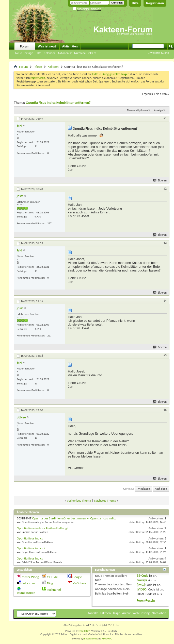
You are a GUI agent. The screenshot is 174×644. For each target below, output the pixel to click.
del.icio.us (28, 583)
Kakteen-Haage (110, 613)
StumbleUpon (26, 593)
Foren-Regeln (146, 600)
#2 (165, 189)
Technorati (54, 590)
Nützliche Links (84, 53)
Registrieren (155, 3)
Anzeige (158, 110)
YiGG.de (52, 577)
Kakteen (53, 67)
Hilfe (135, 3)
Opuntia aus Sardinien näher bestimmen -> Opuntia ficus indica (74, 518)
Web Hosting (141, 613)
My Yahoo (79, 583)
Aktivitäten (70, 46)
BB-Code (143, 576)
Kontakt (93, 613)
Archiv (126, 613)
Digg (50, 583)
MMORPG (107, 639)
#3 (165, 243)
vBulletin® (85, 631)
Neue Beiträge (24, 53)
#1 (165, 118)
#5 (165, 355)
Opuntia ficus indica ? (31, 548)
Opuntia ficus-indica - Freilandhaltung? (43, 528)
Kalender (49, 53)
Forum (25, 46)
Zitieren (160, 181)
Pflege (38, 67)
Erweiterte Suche (158, 53)
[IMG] (141, 585)
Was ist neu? (47, 46)
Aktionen (63, 53)
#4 (165, 301)
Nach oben (161, 489)
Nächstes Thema (105, 501)
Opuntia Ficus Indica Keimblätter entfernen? (58, 103)
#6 (165, 410)
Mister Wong (30, 577)
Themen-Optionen (137, 110)
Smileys (142, 580)
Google (77, 577)
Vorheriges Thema (79, 501)
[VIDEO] (142, 589)
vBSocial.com (90, 639)
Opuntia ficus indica (30, 538)
